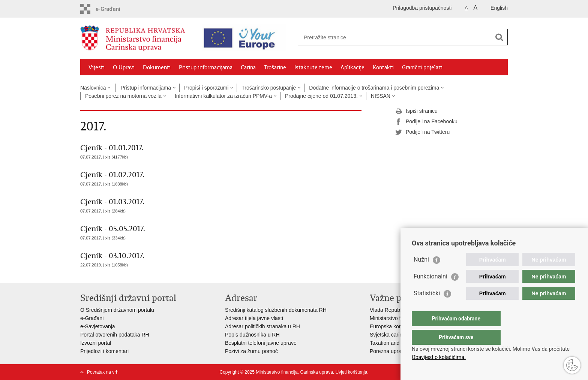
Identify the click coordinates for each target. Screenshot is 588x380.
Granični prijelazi (422, 67)
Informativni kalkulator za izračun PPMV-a (223, 96)
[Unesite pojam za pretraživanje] (395, 37)
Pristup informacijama (206, 67)
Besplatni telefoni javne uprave (261, 343)
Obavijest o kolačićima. (439, 357)
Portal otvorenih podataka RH (115, 335)
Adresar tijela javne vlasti (254, 318)
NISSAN (381, 96)
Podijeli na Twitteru (422, 132)
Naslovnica (93, 88)
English (499, 8)
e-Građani (92, 318)
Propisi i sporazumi (206, 88)
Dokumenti (157, 67)
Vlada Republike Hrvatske (400, 310)
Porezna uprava (388, 351)
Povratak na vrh (103, 372)
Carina (248, 67)
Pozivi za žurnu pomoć (251, 351)
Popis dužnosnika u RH (252, 335)
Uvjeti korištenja (351, 372)
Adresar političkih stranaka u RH (262, 326)
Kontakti (383, 67)
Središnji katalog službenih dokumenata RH (276, 310)
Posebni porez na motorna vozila (123, 96)
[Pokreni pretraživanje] (499, 37)
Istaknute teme (313, 67)
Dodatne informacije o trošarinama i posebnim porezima (374, 88)
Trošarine (275, 67)
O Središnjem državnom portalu (117, 310)
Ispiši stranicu (416, 111)
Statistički (427, 308)
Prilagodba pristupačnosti (422, 8)
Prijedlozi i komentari (104, 351)
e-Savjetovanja (98, 326)
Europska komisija (391, 326)
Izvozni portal (96, 343)
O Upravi (124, 67)
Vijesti (97, 67)
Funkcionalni (430, 291)
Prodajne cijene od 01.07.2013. (321, 96)
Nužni (421, 275)
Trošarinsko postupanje (269, 88)
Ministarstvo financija (394, 318)
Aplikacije (352, 67)
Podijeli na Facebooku (426, 122)
